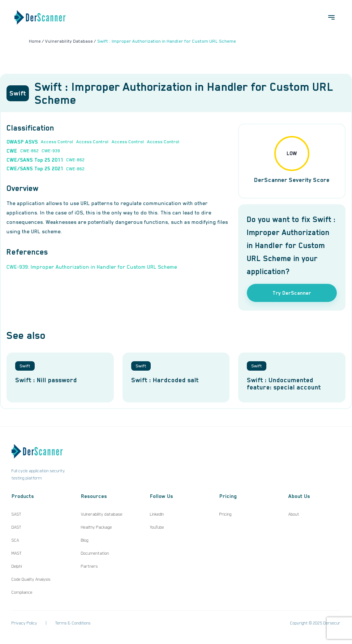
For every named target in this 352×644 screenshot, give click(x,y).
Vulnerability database (102, 514)
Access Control (57, 142)
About (294, 514)
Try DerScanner (292, 293)
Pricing (226, 514)
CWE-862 (29, 151)
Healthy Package (96, 527)
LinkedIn (157, 514)
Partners (89, 566)
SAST (16, 514)
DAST (16, 527)
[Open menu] (331, 17)
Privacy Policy (24, 623)
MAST (17, 553)
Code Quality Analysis (31, 579)
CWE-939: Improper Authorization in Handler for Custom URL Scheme (92, 267)
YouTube (157, 527)
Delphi (17, 566)
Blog (85, 540)
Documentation (95, 553)
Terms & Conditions (73, 623)
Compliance (22, 592)
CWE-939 (51, 151)
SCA (15, 540)
